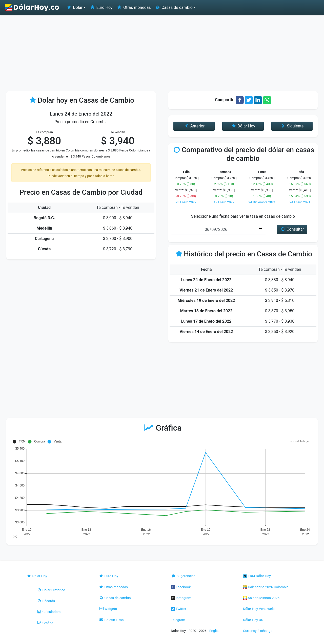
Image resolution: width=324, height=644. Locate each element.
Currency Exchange (258, 631)
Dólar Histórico (51, 590)
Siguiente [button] (292, 126)
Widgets (108, 609)
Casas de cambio (115, 598)
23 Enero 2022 (186, 202)
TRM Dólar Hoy (257, 576)
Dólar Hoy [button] (243, 126)
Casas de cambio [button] (174, 7)
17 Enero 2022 (224, 202)
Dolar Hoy (37, 576)
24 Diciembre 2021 (262, 202)
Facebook (181, 587)
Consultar (292, 229)
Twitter (179, 609)
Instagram (181, 598)
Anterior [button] (194, 126)
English (215, 631)
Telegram (178, 620)
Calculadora (49, 612)
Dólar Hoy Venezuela (259, 609)
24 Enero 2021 (300, 202)
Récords (46, 601)
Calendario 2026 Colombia (266, 587)
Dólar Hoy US (253, 620)
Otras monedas (134, 7)
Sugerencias (183, 576)
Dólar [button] (74, 7)
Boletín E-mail (112, 620)
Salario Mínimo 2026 (261, 598)
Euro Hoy (101, 7)
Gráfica (45, 623)
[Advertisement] (162, 53)
